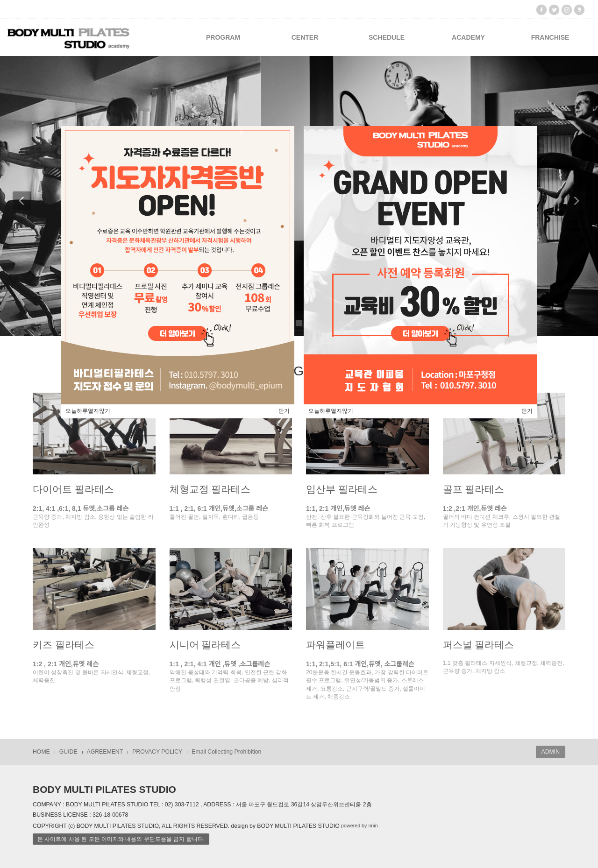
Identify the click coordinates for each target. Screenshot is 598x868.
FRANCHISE (550, 37)
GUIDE (68, 752)
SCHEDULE (387, 37)
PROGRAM (223, 37)
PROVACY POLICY (157, 752)
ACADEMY (468, 37)
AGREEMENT (105, 752)
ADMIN (551, 752)
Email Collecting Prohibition (226, 752)
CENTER (305, 37)
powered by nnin (360, 826)
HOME (41, 752)
